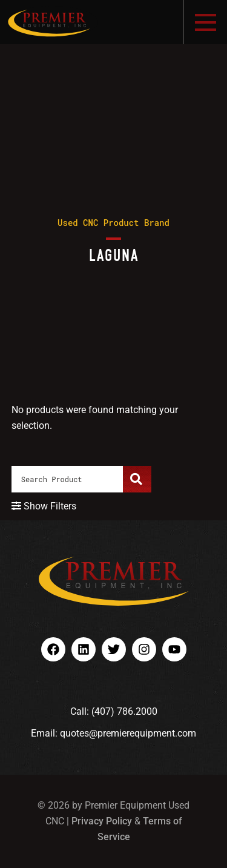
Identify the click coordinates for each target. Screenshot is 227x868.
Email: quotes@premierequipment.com (113, 733)
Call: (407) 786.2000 (114, 711)
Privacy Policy (102, 821)
